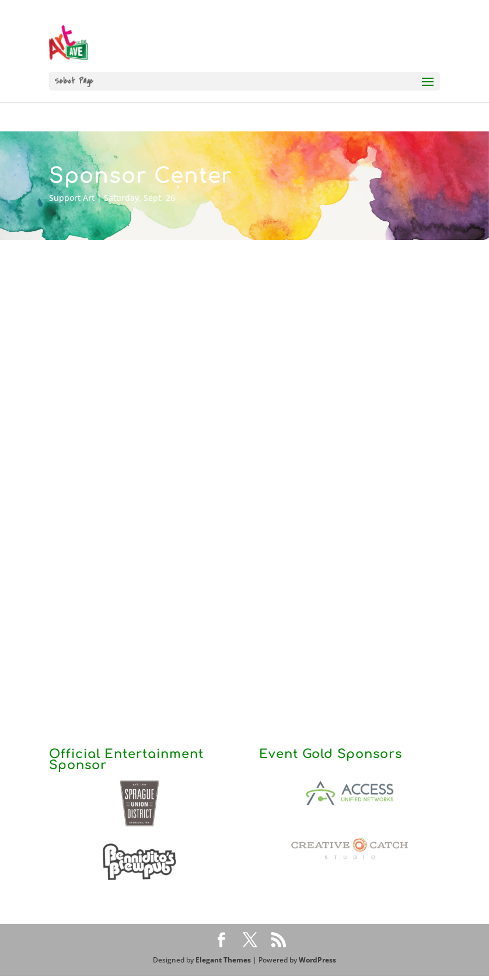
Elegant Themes (223, 960)
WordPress (317, 960)
